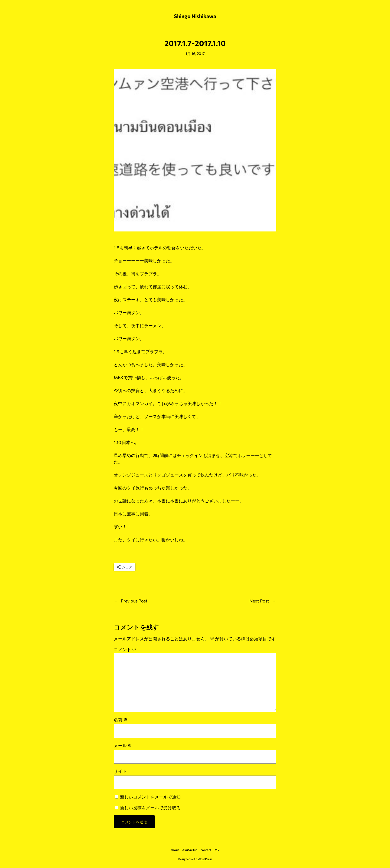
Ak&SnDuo (190, 850)
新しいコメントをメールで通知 (150, 797)
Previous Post (134, 601)
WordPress (205, 859)
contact (206, 850)
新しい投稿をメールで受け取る (150, 808)
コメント (125, 649)
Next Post (259, 601)
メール (123, 745)
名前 (121, 719)
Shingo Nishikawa (195, 16)
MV (217, 850)
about (175, 850)
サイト (120, 771)
